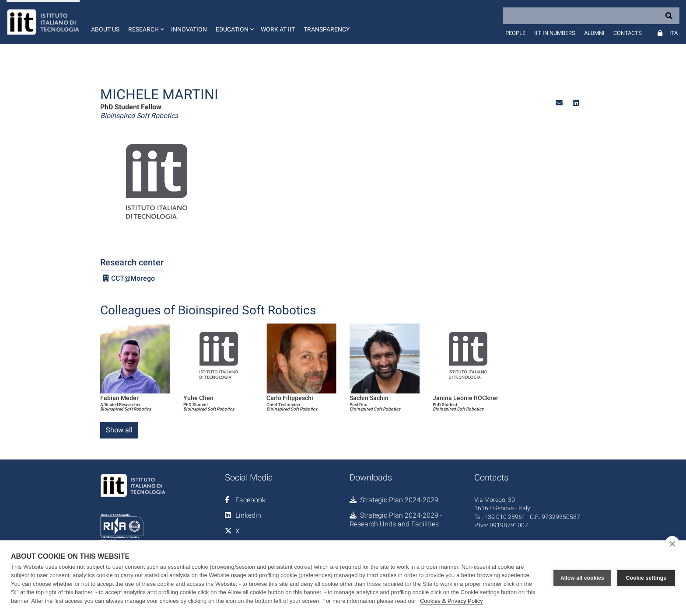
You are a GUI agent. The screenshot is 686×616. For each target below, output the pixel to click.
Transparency (327, 29)
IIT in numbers (555, 33)
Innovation (189, 29)
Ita (674, 33)
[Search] (591, 16)
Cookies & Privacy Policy (451, 601)
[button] (145, 22)
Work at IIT (278, 29)
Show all (119, 430)
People (515, 33)
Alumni (594, 33)
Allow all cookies (582, 578)
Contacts (628, 33)
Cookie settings (646, 578)
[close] (672, 543)
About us (105, 29)
